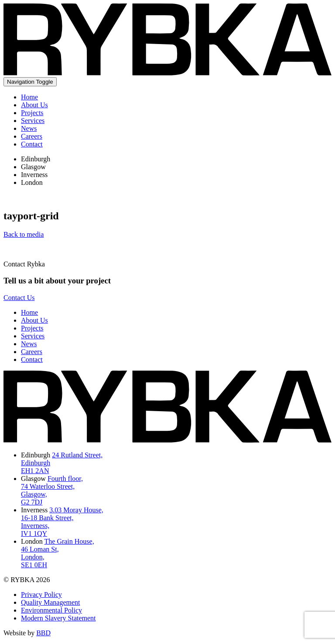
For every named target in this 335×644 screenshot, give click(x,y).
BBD (43, 633)
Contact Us (19, 298)
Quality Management (51, 602)
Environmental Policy (51, 610)
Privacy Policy (41, 595)
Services (33, 121)
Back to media (24, 234)
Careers (32, 136)
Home (29, 97)
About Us (34, 105)
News (29, 128)
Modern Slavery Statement (58, 618)
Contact (32, 144)
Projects (32, 113)
